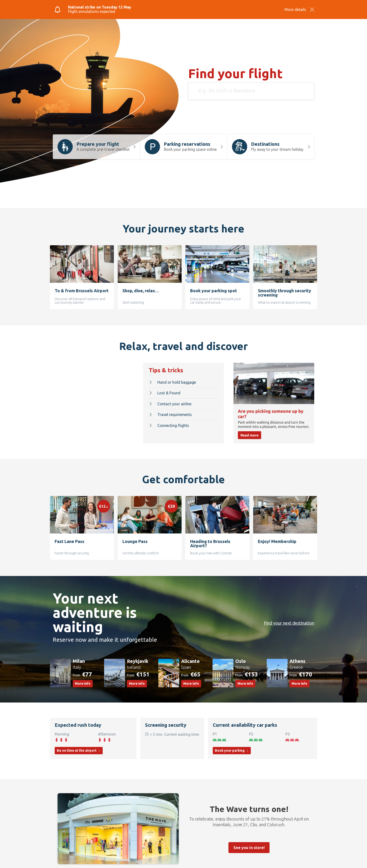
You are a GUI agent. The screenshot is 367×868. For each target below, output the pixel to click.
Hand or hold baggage (172, 381)
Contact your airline (170, 403)
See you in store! (249, 845)
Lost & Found (165, 392)
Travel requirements (170, 414)
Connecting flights (169, 424)
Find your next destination (286, 621)
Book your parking (232, 748)
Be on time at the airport (79, 748)
